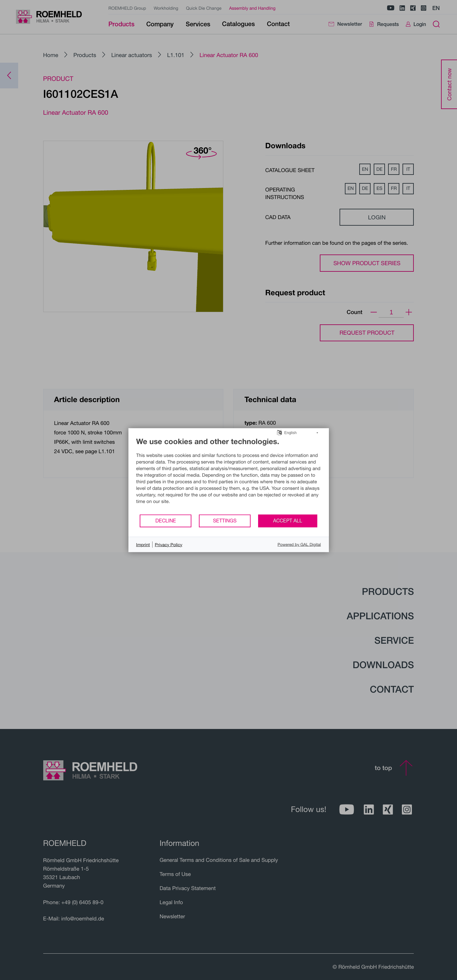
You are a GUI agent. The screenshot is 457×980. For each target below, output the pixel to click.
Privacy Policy (169, 544)
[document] (229, 475)
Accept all (288, 521)
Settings (225, 521)
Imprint (143, 544)
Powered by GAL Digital (299, 544)
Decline (166, 521)
